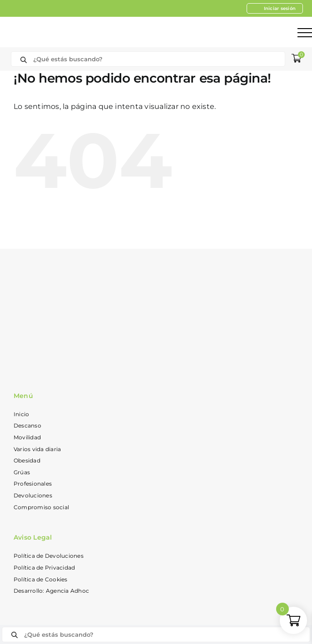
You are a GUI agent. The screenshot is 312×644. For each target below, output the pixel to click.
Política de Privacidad (44, 568)
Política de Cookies (41, 579)
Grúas (22, 472)
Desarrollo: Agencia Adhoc (51, 591)
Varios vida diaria (37, 449)
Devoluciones (33, 495)
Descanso (27, 425)
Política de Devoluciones (49, 556)
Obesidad (27, 460)
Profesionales (33, 484)
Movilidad (27, 437)
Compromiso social (41, 507)
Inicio (21, 414)
